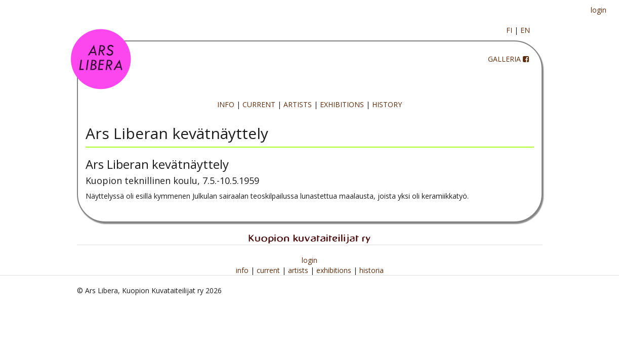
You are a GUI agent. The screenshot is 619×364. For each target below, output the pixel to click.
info (243, 270)
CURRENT (259, 104)
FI (509, 30)
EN (525, 30)
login (599, 10)
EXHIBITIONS (342, 104)
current (269, 270)
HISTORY (387, 104)
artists (299, 270)
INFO (226, 104)
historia (372, 270)
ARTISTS (298, 104)
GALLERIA (504, 59)
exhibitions (335, 270)
